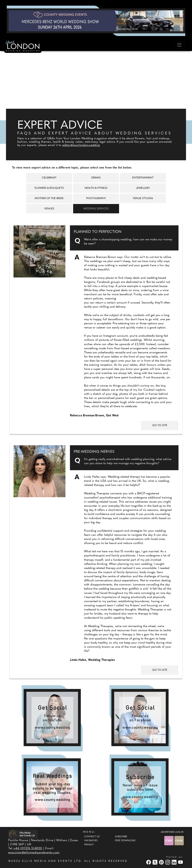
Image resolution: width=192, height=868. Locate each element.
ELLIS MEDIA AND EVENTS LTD (52, 861)
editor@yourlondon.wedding (81, 145)
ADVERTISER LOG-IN (172, 832)
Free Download (125, 841)
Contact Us (92, 837)
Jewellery (143, 188)
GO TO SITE (160, 425)
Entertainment (143, 178)
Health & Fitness (96, 188)
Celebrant (49, 178)
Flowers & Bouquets (49, 188)
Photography (96, 198)
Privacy (89, 845)
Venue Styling (143, 198)
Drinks (96, 178)
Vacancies (91, 841)
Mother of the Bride (49, 198)
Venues (49, 209)
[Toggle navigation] (179, 45)
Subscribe (121, 837)
